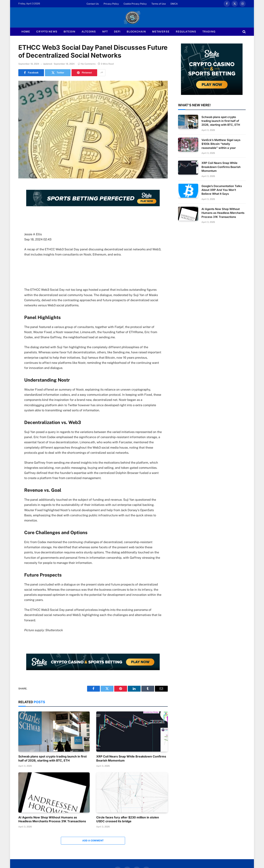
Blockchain (136, 32)
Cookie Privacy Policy (135, 4)
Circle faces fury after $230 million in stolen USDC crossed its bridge (128, 819)
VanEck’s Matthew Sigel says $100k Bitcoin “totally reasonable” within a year (221, 144)
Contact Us (93, 4)
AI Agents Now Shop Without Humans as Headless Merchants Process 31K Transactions (52, 819)
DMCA (174, 4)
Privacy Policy (111, 4)
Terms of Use (159, 4)
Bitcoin (69, 32)
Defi (117, 32)
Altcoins (89, 32)
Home (26, 32)
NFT (105, 32)
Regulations (186, 32)
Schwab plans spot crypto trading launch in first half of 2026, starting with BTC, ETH (53, 758)
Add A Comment (93, 841)
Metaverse (161, 32)
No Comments (87, 64)
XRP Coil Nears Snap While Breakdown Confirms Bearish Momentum (131, 758)
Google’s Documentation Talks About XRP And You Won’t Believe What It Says (222, 190)
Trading (209, 32)
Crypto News (47, 32)
